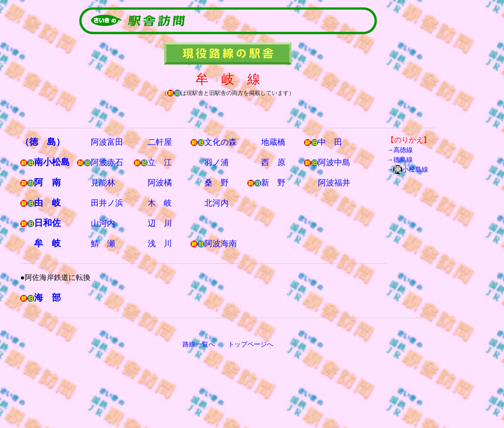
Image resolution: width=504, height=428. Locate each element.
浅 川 (160, 243)
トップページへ (251, 344)
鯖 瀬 (103, 243)
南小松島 (52, 162)
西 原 (273, 162)
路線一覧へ (199, 344)
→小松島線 (407, 169)
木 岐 (160, 203)
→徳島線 (400, 160)
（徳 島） (43, 142)
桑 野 (217, 183)
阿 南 (47, 182)
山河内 (103, 223)
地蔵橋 (273, 142)
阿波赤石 (107, 162)
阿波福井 (334, 183)
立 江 (160, 162)
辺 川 (160, 223)
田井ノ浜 (107, 203)
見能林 (103, 183)
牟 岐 (47, 243)
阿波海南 (221, 243)
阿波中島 (334, 162)
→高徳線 (400, 150)
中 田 (330, 142)
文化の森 (221, 142)
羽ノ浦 (217, 162)
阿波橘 (160, 183)
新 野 (273, 183)
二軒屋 (160, 142)
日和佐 (47, 223)
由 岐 (47, 203)
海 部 (47, 298)
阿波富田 (107, 142)
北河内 (217, 203)
